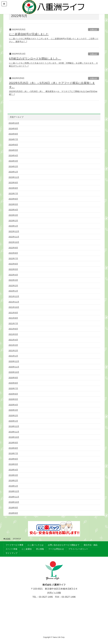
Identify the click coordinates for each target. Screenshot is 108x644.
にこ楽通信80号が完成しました (29, 34)
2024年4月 (13, 155)
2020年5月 (13, 399)
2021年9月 (13, 313)
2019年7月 (13, 453)
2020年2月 (13, 416)
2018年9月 (13, 508)
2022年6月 (13, 264)
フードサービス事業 (14, 545)
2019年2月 (13, 481)
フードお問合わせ (56, 549)
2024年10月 (14, 123)
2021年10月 (14, 307)
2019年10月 (14, 437)
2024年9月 (13, 129)
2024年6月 (13, 145)
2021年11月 (14, 302)
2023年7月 (13, 194)
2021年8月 (13, 318)
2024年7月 (13, 139)
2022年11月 (14, 237)
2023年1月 (13, 226)
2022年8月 (13, 253)
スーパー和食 (12, 549)
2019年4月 (13, 470)
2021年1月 (13, 356)
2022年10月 (14, 242)
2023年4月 (13, 210)
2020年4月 (13, 405)
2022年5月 (13, 269)
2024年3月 (13, 161)
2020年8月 (13, 383)
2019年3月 (13, 475)
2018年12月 (14, 491)
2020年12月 (14, 361)
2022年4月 (13, 275)
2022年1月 (13, 291)
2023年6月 (13, 199)
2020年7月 (13, 388)
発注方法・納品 (91, 545)
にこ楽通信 (27, 549)
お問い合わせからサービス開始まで (64, 545)
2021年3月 (13, 345)
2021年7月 (13, 323)
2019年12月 (14, 426)
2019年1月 (13, 486)
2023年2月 (13, 221)
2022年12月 (14, 231)
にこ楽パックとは (36, 545)
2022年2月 (13, 286)
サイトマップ (12, 553)
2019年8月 (13, 448)
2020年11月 (14, 367)
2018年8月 (13, 513)
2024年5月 (13, 150)
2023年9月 (13, 183)
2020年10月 (14, 372)
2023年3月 (13, 215)
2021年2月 (13, 351)
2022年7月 (13, 258)
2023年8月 (13, 188)
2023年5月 (13, 204)
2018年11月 (14, 497)
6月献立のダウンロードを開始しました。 (35, 59)
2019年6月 (13, 459)
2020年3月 (13, 410)
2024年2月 (13, 166)
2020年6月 (13, 394)
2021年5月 (13, 334)
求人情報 (40, 549)
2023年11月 (14, 177)
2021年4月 (13, 340)
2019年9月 (13, 443)
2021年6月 (13, 329)
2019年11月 (14, 432)
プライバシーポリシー (78, 549)
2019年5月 (13, 464)
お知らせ (94, 29)
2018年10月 (14, 502)
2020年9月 (13, 378)
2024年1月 (13, 172)
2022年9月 (13, 248)
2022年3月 (13, 280)
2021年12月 (14, 296)
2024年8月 (13, 134)
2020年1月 (13, 421)
